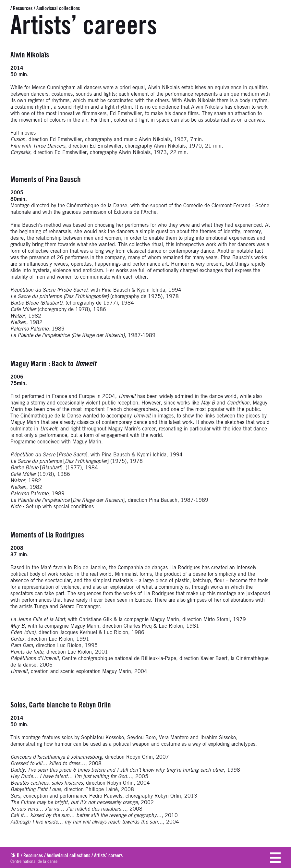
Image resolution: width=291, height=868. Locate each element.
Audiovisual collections (58, 8)
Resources (23, 8)
